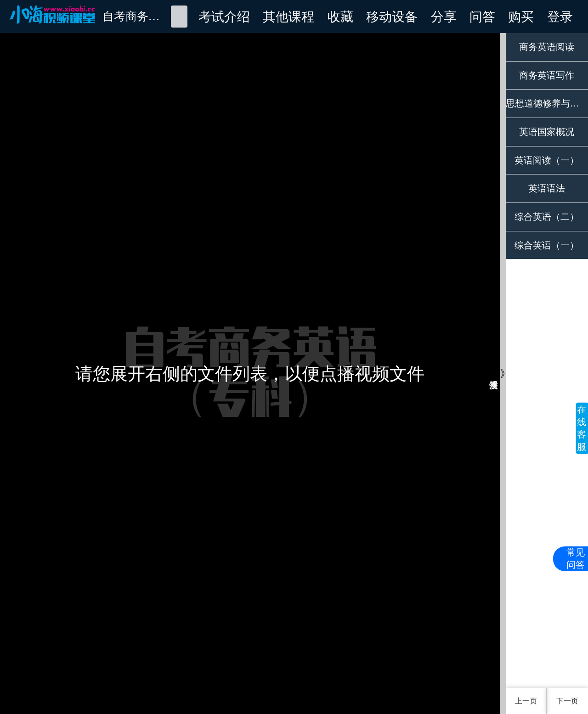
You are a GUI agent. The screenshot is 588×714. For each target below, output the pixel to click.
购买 (521, 17)
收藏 (340, 17)
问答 (482, 17)
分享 (444, 17)
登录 (560, 17)
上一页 (526, 701)
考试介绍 (224, 17)
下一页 (567, 701)
